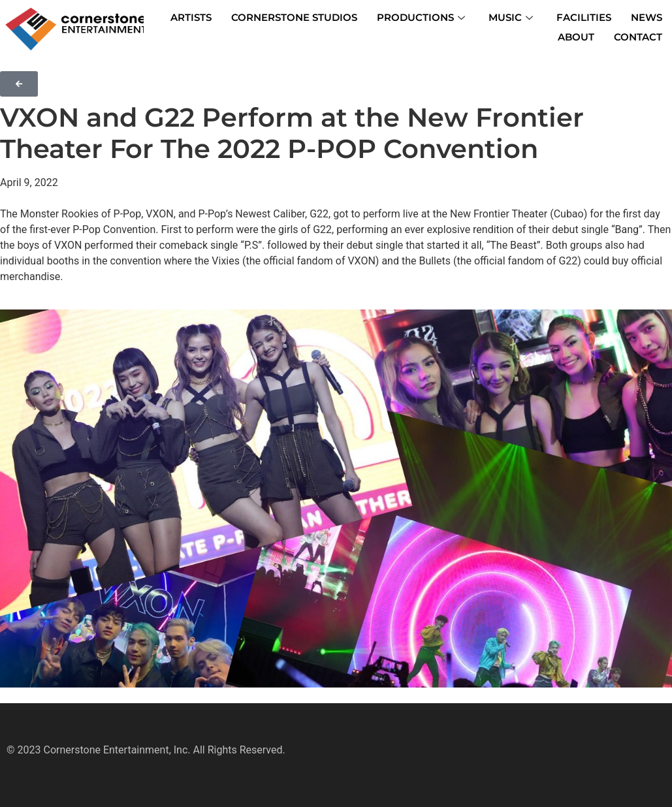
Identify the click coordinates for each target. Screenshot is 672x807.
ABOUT (576, 37)
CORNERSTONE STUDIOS (294, 17)
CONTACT (638, 37)
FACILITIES (584, 17)
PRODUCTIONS (421, 17)
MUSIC (511, 17)
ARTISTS (191, 17)
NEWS (647, 17)
